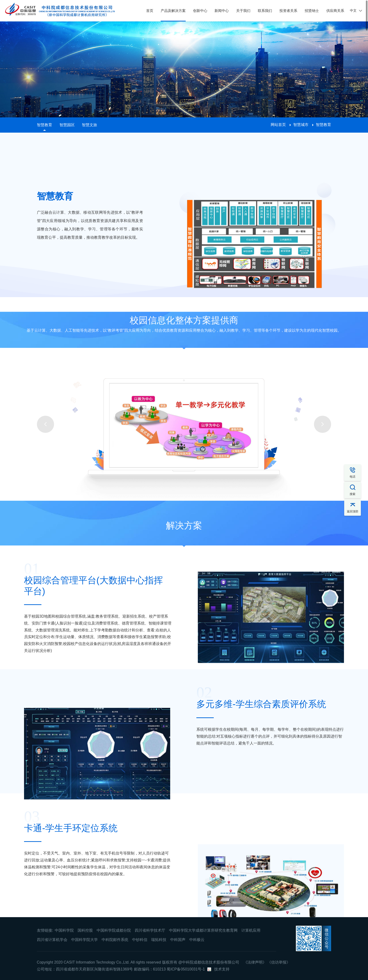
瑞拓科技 (159, 940)
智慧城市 (301, 125)
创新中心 (200, 11)
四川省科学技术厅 (150, 930)
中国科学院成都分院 (114, 930)
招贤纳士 (312, 11)
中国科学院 (64, 930)
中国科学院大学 (85, 940)
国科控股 (85, 930)
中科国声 (178, 940)
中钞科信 (140, 940)
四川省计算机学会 (52, 940)
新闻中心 (222, 11)
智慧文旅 (90, 125)
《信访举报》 (279, 962)
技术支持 (222, 969)
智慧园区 (67, 125)
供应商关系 (335, 11)
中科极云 (197, 940)
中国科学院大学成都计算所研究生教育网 (203, 930)
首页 (150, 11)
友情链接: (45, 930)
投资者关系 (288, 11)
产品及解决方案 (173, 11)
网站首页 (278, 125)
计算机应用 (251, 930)
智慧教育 (45, 125)
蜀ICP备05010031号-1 (186, 969)
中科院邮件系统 (115, 940)
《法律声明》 (255, 962)
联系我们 (265, 11)
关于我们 (243, 11)
